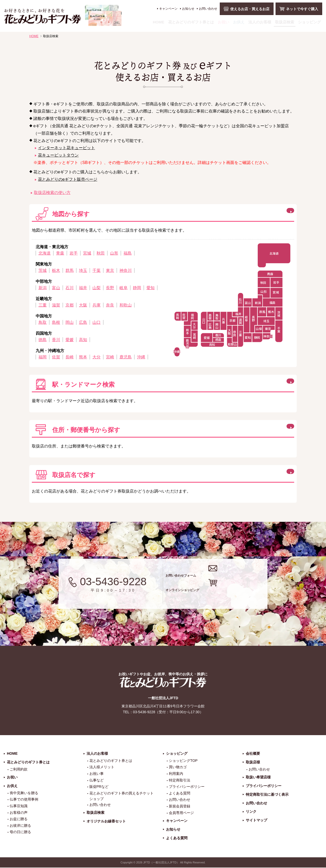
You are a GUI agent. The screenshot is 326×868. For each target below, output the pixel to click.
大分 (97, 357)
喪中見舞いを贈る (24, 793)
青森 (60, 253)
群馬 (70, 270)
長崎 (70, 357)
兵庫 (97, 305)
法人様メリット (102, 767)
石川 (70, 288)
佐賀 (56, 357)
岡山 (70, 322)
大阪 (83, 305)
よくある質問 (180, 793)
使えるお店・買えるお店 (250, 9)
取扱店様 (253, 762)
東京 (110, 270)
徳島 (43, 340)
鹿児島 (126, 357)
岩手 (74, 253)
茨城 (43, 270)
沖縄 (141, 357)
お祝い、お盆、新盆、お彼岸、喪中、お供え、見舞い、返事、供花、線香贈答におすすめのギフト (63, 15)
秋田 (101, 253)
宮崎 (110, 357)
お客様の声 (19, 813)
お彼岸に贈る (20, 826)
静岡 (137, 288)
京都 (70, 305)
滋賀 (56, 305)
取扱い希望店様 (258, 778)
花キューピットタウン (58, 155)
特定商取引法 (180, 780)
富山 (56, 288)
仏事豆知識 (19, 806)
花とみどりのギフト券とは (191, 22)
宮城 (87, 253)
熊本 (83, 357)
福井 (83, 288)
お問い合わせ (208, 9)
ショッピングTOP (183, 761)
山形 (114, 253)
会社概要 (253, 754)
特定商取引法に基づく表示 (267, 795)
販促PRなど (99, 787)
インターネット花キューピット (66, 148)
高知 (83, 340)
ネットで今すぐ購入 (302, 9)
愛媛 (70, 340)
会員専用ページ (181, 813)
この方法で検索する (263, 383)
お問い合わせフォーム (219, 574)
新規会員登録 (180, 806)
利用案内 (176, 774)
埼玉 (83, 270)
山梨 (97, 288)
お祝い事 (97, 774)
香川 (56, 340)
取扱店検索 (285, 22)
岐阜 (124, 288)
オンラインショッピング (222, 594)
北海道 (45, 253)
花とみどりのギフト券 (163, 683)
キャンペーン (168, 9)
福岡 (43, 357)
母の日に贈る (20, 832)
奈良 (110, 305)
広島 (83, 322)
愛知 (151, 288)
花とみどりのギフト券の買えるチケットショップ (121, 796)
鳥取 (43, 322)
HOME (159, 22)
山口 (97, 322)
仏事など (97, 780)
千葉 (97, 270)
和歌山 (126, 305)
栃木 (56, 270)
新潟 (43, 288)
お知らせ (188, 9)
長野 (110, 288)
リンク (251, 812)
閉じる (251, 213)
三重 (43, 305)
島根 (56, 322)
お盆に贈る (19, 819)
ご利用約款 (19, 769)
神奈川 (126, 270)
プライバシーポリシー (187, 787)
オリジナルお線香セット (106, 821)
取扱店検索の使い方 (52, 193)
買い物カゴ (178, 767)
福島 (128, 253)
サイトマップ (256, 821)
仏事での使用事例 (24, 800)
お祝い (223, 22)
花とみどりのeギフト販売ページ (68, 179)
